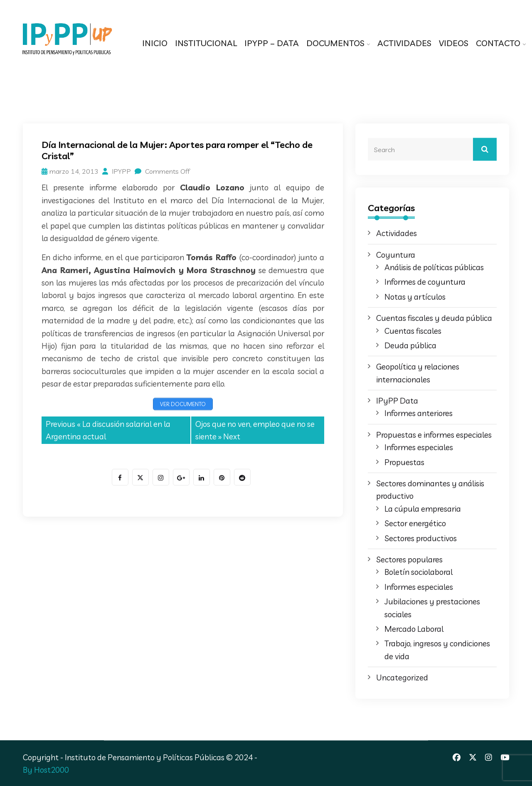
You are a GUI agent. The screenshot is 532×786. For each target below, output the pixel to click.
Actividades (397, 233)
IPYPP (117, 171)
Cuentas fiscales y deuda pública (434, 318)
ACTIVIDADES (404, 43)
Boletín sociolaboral (419, 572)
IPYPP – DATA (272, 43)
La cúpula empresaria (423, 509)
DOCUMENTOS (335, 43)
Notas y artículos (415, 297)
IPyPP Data (397, 401)
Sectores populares (409, 559)
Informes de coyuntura (425, 282)
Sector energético (415, 523)
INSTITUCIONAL (206, 43)
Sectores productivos (421, 538)
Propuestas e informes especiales (434, 435)
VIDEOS (454, 43)
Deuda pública (410, 345)
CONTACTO (498, 43)
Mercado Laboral (414, 629)
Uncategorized (402, 678)
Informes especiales (419, 447)
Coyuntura (396, 255)
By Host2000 (46, 770)
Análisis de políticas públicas (434, 267)
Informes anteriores (419, 413)
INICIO (155, 43)
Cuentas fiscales (413, 331)
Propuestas (404, 462)
